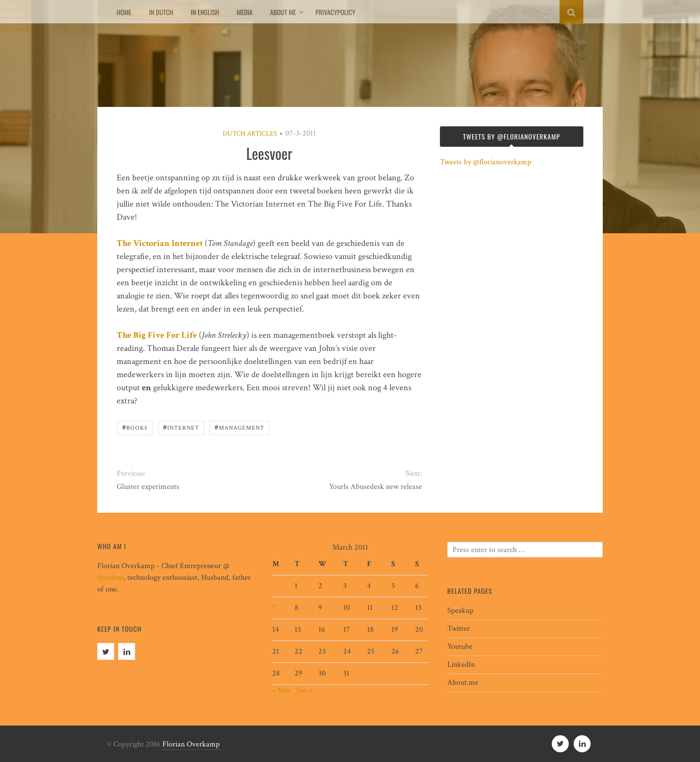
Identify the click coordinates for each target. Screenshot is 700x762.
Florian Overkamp (191, 744)
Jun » (304, 690)
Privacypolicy (335, 12)
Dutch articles (250, 134)
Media (245, 12)
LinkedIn (461, 665)
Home (124, 12)
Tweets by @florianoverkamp (486, 162)
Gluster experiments (148, 487)
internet (181, 427)
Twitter (459, 629)
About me (283, 12)
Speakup (110, 578)
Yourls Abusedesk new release (376, 487)
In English (205, 12)
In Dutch (161, 12)
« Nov (281, 690)
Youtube (460, 647)
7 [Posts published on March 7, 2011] (274, 608)
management (239, 427)
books (135, 427)
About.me (463, 683)
